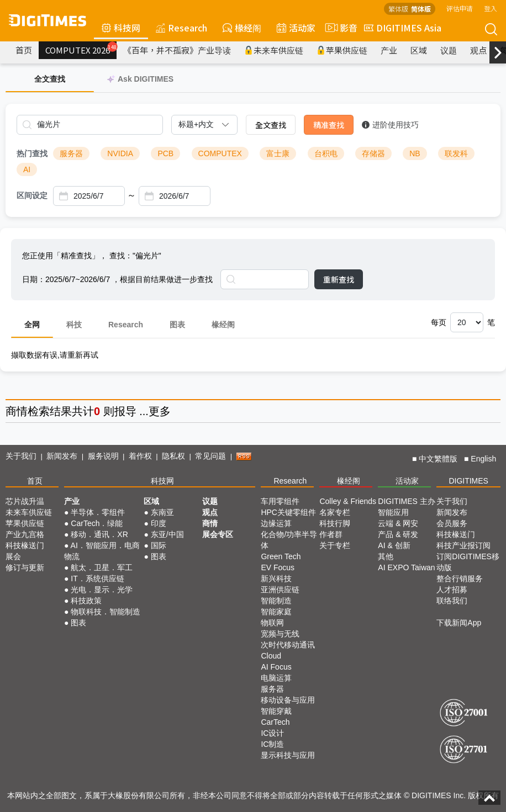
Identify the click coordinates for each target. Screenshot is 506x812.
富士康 (278, 153)
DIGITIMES (468, 481)
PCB (165, 153)
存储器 (373, 153)
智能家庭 (276, 612)
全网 (32, 325)
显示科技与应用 (288, 755)
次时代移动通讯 (288, 645)
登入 (491, 8)
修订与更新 (25, 567)
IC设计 (272, 733)
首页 (24, 50)
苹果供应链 (342, 50)
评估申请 (460, 8)
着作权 (140, 456)
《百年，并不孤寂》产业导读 (177, 50)
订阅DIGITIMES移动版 (468, 562)
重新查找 (339, 279)
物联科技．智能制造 (106, 612)
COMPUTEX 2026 (81, 49)
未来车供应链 (274, 50)
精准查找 (329, 125)
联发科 (456, 153)
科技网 (121, 28)
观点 (478, 50)
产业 (389, 50)
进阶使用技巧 (390, 125)
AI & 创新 (394, 545)
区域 (419, 50)
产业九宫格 (25, 534)
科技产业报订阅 (463, 545)
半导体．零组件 (98, 512)
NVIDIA (120, 153)
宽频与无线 (280, 634)
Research (181, 28)
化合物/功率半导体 (289, 540)
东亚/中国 (167, 534)
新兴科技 (276, 579)
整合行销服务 (460, 579)
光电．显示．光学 (102, 590)
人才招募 (452, 590)
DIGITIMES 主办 (406, 501)
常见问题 (210, 456)
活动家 (296, 28)
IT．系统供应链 (97, 579)
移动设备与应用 (288, 700)
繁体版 (398, 9)
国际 (159, 545)
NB (415, 153)
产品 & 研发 (398, 534)
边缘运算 (276, 523)
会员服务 (452, 523)
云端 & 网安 (398, 523)
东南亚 (162, 512)
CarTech (275, 722)
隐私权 (173, 456)
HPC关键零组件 (288, 512)
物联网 (272, 623)
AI (27, 169)
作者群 (331, 534)
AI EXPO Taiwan (406, 567)
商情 (17, 411)
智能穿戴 (276, 711)
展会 (13, 556)
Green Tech (281, 556)
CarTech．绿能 (97, 523)
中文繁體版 (438, 459)
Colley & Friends (348, 501)
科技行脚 (335, 523)
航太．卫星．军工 (102, 567)
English (483, 459)
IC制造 (272, 744)
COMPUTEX (220, 153)
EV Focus (278, 567)
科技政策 (86, 601)
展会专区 (218, 534)
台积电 (326, 153)
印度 (159, 523)
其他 (386, 556)
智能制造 (276, 601)
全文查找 (271, 125)
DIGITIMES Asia (403, 28)
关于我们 (21, 456)
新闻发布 (62, 456)
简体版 (421, 9)
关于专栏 (335, 545)
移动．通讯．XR (99, 534)
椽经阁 (242, 28)
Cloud (271, 656)
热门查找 (32, 153)
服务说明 (103, 456)
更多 (160, 411)
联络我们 (452, 601)
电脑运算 (276, 678)
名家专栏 (335, 512)
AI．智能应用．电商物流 (102, 551)
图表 (177, 325)
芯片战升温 (25, 501)
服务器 (71, 153)
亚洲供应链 (280, 590)
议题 (449, 50)
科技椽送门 (25, 545)
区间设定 (32, 195)
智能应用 (393, 512)
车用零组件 (280, 501)
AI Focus (276, 667)
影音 (340, 28)
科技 (74, 325)
